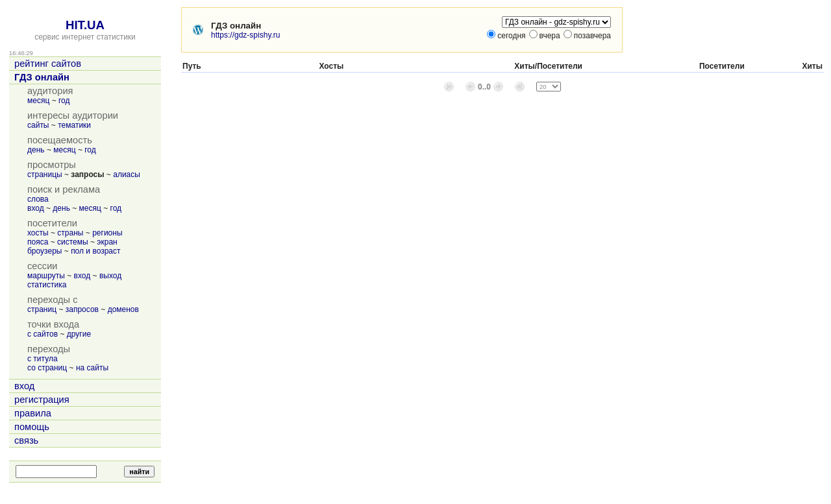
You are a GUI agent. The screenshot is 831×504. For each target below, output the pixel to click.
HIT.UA (85, 25)
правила (33, 413)
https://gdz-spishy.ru (246, 35)
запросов (82, 309)
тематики (74, 125)
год (64, 101)
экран (107, 242)
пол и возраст (95, 251)
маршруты (46, 276)
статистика (47, 285)
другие (79, 334)
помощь (32, 427)
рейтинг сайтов (48, 64)
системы (73, 242)
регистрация (42, 400)
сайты (38, 125)
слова (38, 199)
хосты (38, 233)
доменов (123, 309)
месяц (38, 101)
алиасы (127, 174)
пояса (38, 242)
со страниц (47, 368)
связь (26, 440)
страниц (42, 309)
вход (36, 208)
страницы (45, 174)
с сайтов (43, 334)
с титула (43, 359)
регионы (107, 233)
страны (70, 233)
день (36, 150)
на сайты (92, 368)
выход (110, 276)
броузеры (44, 251)
